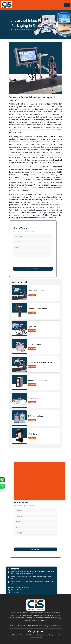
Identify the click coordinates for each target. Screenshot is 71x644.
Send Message (33, 269)
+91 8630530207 (16, 590)
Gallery (29, 626)
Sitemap (35, 626)
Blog (51, 626)
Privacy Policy (43, 626)
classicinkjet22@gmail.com (20, 587)
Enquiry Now (32, 295)
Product (23, 626)
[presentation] (29, 262)
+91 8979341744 (16, 592)
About (17, 626)
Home (14, 29)
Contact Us (57, 626)
